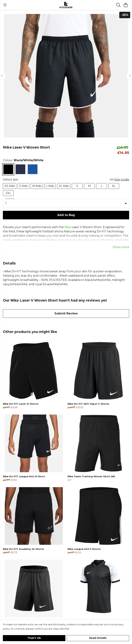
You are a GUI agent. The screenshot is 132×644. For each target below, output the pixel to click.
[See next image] (129, 76)
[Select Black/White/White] (8, 169)
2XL (8, 193)
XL (114, 186)
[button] (126, 203)
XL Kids (64, 186)
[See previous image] (3, 76)
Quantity (10, 198)
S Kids (23, 186)
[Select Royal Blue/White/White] (33, 169)
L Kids (50, 186)
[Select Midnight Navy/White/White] (20, 169)
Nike (68, 227)
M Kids (37, 186)
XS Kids (10, 186)
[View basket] (126, 5)
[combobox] (66, 203)
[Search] (118, 5)
